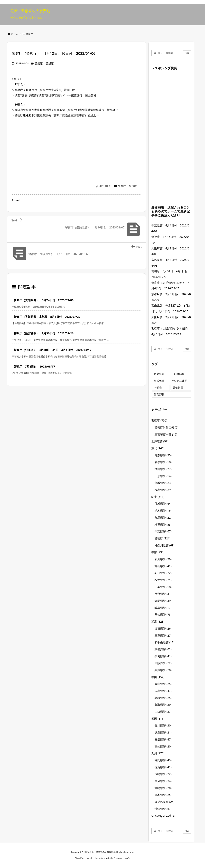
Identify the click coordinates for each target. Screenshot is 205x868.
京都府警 (163, 649)
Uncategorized (163, 816)
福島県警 (163, 490)
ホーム (15, 34)
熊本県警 (163, 795)
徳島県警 (163, 732)
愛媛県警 (163, 739)
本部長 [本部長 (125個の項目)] (158, 388)
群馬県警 (163, 518)
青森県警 (163, 455)
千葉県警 (163, 531)
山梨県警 (163, 587)
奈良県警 (163, 656)
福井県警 (163, 580)
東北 (158, 448)
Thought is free (122, 858)
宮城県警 (163, 483)
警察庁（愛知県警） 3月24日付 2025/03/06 (44, 300)
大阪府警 (163, 663)
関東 (158, 497)
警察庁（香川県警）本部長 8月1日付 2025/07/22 (47, 317)
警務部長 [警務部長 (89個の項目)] (159, 394)
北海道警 (160, 441)
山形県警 (163, 476)
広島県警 (163, 691)
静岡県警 (163, 601)
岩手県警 (163, 462)
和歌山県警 (164, 642)
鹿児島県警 (164, 802)
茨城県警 (163, 504)
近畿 (158, 621)
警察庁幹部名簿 (166, 427)
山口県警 (163, 712)
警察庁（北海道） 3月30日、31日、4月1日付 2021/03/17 (53, 350)
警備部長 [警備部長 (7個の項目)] (178, 388)
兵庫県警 (163, 670)
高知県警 (163, 746)
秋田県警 (163, 469)
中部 (158, 552)
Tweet (16, 200)
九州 (158, 753)
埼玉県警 (163, 525)
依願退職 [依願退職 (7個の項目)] (159, 374)
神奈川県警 (164, 545)
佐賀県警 (163, 767)
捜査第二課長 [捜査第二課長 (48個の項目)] (179, 381)
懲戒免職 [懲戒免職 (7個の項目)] (159, 381)
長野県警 (163, 594)
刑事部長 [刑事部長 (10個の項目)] (179, 374)
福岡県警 (163, 760)
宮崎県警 (163, 788)
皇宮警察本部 (166, 434)
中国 (158, 677)
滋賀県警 (163, 628)
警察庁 (29, 34)
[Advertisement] (76, 150)
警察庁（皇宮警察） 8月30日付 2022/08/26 (44, 333)
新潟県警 (163, 559)
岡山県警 (163, 684)
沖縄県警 (163, 809)
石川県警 (163, 573)
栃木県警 (163, 511)
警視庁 (50, 63)
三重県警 (163, 635)
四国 (158, 719)
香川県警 (163, 725)
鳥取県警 (163, 705)
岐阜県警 (163, 608)
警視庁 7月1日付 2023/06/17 (34, 366)
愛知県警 (163, 614)
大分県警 (163, 781)
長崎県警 (163, 774)
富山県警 (163, 566)
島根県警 (163, 698)
